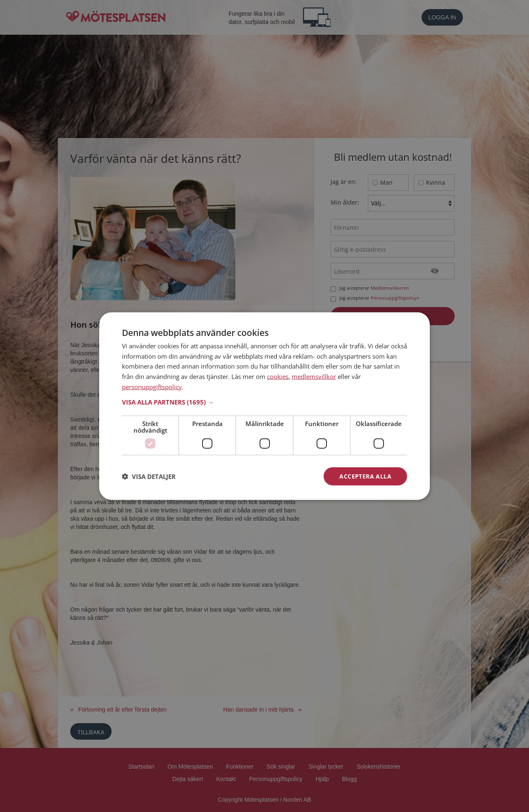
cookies (278, 376)
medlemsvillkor (314, 376)
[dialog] (264, 406)
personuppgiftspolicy (152, 386)
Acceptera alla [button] (365, 476)
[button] (264, 402)
